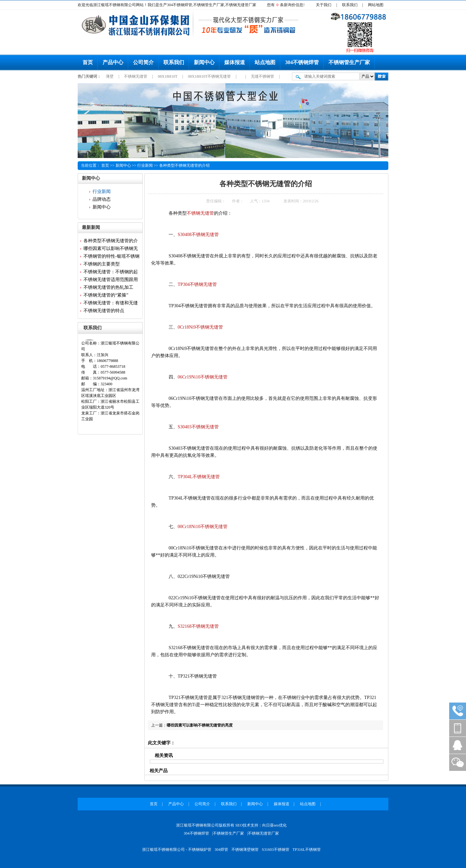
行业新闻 (145, 165)
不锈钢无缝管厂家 (263, 833)
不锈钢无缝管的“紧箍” (106, 295)
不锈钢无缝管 (136, 76)
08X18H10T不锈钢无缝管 (210, 76)
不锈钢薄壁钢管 (245, 850)
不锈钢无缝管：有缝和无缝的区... (111, 304)
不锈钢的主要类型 (102, 264)
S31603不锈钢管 (276, 850)
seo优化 (280, 825)
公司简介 (143, 62)
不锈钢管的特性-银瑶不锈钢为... (111, 257)
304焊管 (221, 850)
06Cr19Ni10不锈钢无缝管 (203, 377)
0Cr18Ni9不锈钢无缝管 (200, 327)
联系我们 (350, 5)
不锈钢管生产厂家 (349, 62)
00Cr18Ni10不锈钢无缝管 (203, 527)
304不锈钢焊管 (302, 62)
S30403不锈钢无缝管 (198, 427)
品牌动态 (102, 199)
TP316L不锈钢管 (307, 850)
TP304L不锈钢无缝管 (199, 477)
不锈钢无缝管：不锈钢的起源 (111, 273)
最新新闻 (91, 227)
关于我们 (324, 5)
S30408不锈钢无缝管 (198, 235)
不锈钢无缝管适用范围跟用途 (111, 280)
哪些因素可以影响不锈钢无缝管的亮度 (200, 725)
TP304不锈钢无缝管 (197, 284)
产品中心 (113, 62)
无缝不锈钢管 (263, 76)
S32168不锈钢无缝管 (198, 626)
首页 (88, 62)
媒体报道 (235, 62)
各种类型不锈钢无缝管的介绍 (184, 165)
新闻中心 (204, 62)
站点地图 (265, 62)
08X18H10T (168, 76)
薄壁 (110, 76)
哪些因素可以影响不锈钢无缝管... (111, 249)
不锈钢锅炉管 (200, 850)
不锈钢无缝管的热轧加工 (108, 287)
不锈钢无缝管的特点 (104, 311)
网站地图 (376, 5)
